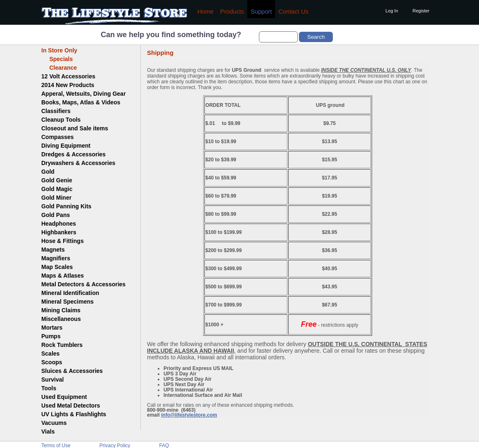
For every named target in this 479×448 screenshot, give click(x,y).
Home (205, 12)
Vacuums (54, 423)
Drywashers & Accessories (78, 163)
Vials (48, 431)
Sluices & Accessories (72, 371)
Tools (49, 388)
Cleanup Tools (61, 120)
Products (232, 12)
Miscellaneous (61, 319)
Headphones (59, 224)
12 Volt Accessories (68, 76)
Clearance (59, 68)
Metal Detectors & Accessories (83, 284)
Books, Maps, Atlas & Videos (81, 102)
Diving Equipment (66, 146)
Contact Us (293, 12)
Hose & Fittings (63, 241)
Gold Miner (56, 198)
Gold (48, 172)
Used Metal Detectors (71, 406)
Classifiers (56, 111)
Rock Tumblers (62, 345)
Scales (50, 354)
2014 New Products (68, 85)
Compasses (58, 137)
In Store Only (59, 50)
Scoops (52, 362)
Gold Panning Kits (66, 206)
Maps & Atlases (63, 276)
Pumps (51, 336)
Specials (57, 59)
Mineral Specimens (68, 302)
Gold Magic (57, 189)
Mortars (52, 328)
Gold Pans (56, 215)
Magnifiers (56, 258)
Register (421, 11)
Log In (392, 11)
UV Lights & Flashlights (74, 414)
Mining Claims (61, 310)
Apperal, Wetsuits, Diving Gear (83, 94)
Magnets (53, 250)
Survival (52, 380)
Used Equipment (64, 397)
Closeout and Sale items (75, 128)
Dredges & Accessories (74, 154)
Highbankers (59, 232)
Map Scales (57, 267)
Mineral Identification (70, 293)
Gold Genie (57, 180)
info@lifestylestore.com (189, 415)
